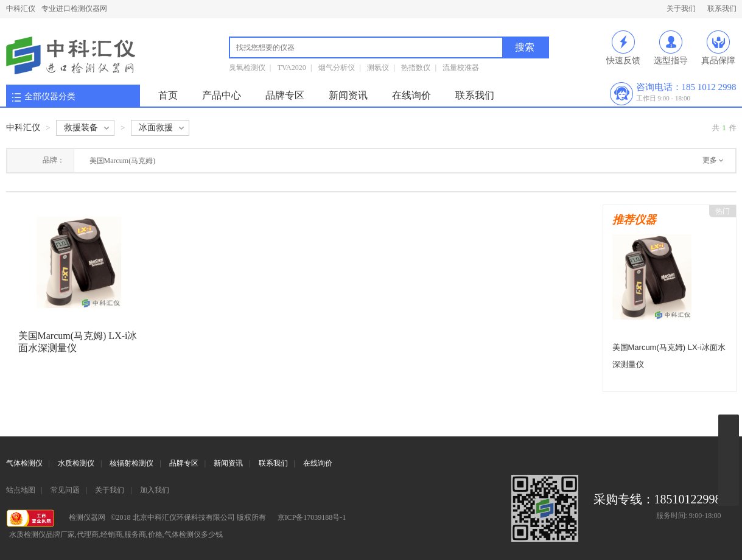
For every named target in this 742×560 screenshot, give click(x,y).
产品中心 (222, 95)
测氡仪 (378, 68)
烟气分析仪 (337, 68)
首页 (168, 95)
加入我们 (155, 490)
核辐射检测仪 (131, 463)
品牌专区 (285, 95)
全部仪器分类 (50, 96)
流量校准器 (461, 68)
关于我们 (681, 9)
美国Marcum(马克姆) (123, 161)
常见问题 (65, 490)
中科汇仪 (21, 9)
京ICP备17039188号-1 (312, 517)
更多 (710, 160)
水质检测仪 (76, 463)
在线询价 (411, 95)
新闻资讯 (348, 95)
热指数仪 (416, 68)
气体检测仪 (24, 463)
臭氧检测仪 (247, 68)
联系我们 (722, 9)
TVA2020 (292, 68)
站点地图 (21, 490)
